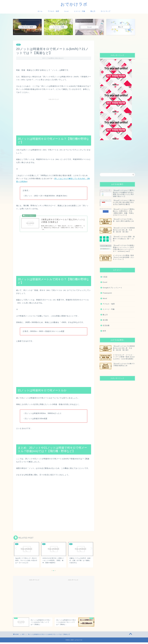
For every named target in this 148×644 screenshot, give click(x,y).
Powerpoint (107, 293)
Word (105, 298)
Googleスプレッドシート (112, 288)
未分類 (105, 320)
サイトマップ (106, 11)
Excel (66, 11)
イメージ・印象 (80, 11)
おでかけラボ (74, 4)
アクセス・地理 (53, 11)
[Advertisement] (54, 116)
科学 (18, 45)
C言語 (105, 277)
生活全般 (106, 325)
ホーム (40, 11)
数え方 (93, 11)
